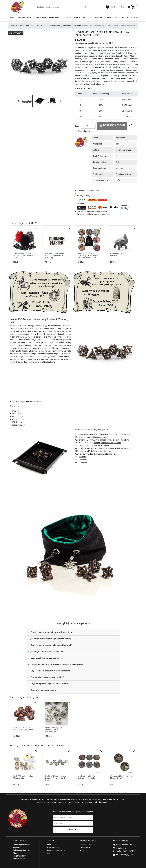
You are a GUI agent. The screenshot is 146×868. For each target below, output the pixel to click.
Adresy (83, 850)
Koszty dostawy (20, 856)
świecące (128, 448)
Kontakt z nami (19, 859)
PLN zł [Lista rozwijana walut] (122, 7)
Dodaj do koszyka (112, 126)
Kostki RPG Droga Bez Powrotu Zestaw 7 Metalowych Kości (54, 730)
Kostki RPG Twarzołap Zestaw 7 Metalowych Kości (24, 729)
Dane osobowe (86, 845)
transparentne (100, 437)
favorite (107, 7)
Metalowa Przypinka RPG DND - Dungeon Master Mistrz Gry (55, 256)
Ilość (77, 126)
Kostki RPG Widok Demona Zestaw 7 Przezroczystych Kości (56, 778)
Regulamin (18, 847)
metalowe (125, 440)
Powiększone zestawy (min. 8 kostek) (116, 434)
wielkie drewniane (95, 454)
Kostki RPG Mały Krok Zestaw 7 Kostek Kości (24, 777)
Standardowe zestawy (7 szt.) (87, 434)
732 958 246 (128, 851)
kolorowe (116, 440)
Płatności (17, 853)
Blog (48, 853)
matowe (90, 437)
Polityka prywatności (22, 845)
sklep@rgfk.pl (127, 855)
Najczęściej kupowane (56, 850)
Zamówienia (85, 847)
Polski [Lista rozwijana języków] (114, 7)
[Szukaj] (62, 7)
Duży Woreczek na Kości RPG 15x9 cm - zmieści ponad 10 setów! (24, 256)
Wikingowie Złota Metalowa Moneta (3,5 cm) (121, 777)
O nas (49, 845)
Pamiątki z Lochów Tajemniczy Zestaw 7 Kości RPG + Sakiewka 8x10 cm (88, 256)
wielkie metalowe (110, 454)
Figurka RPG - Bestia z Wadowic (119, 255)
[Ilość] (88, 126)
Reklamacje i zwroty (21, 850)
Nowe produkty (53, 847)
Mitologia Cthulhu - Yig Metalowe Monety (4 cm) (87, 777)
